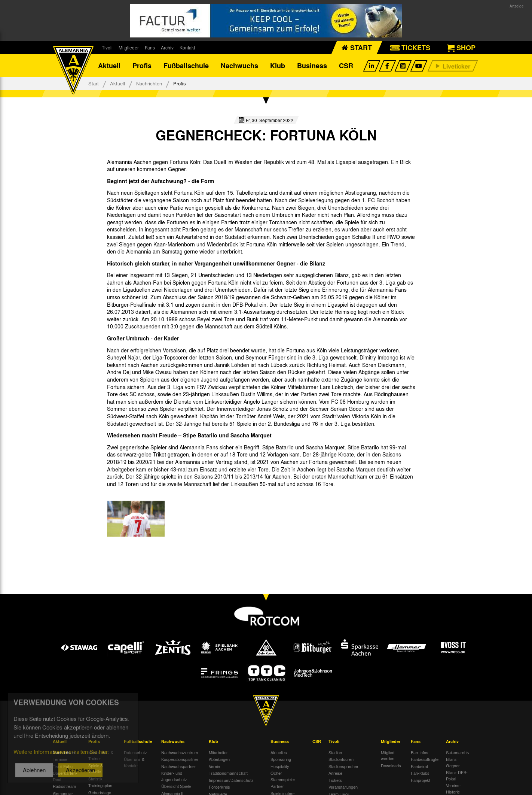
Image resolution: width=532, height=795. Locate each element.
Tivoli (107, 48)
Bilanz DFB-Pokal (457, 775)
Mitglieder (129, 48)
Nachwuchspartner (179, 766)
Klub (278, 66)
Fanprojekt (421, 780)
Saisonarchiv (458, 752)
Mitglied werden (388, 755)
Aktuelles (279, 752)
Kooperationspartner (180, 759)
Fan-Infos (420, 752)
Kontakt (187, 48)
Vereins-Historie (453, 788)
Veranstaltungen (343, 787)
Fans (150, 48)
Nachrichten (149, 83)
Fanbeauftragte (425, 759)
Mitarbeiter (218, 752)
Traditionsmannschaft (228, 773)
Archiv (167, 48)
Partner (277, 786)
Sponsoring (281, 759)
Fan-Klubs (420, 773)
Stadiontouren (341, 759)
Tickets (335, 780)
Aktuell (109, 66)
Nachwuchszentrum (180, 752)
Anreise (335, 773)
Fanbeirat (419, 766)
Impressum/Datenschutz (231, 780)
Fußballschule (186, 66)
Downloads (391, 765)
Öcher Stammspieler (283, 776)
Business (312, 66)
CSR (346, 66)
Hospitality (280, 766)
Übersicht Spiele (176, 786)
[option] (136, 519)
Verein (214, 766)
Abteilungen (219, 759)
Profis (142, 66)
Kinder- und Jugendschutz (174, 776)
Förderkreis (219, 787)
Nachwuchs (239, 66)
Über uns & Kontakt (134, 762)
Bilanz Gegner (453, 762)
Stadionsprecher (343, 766)
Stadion (335, 752)
